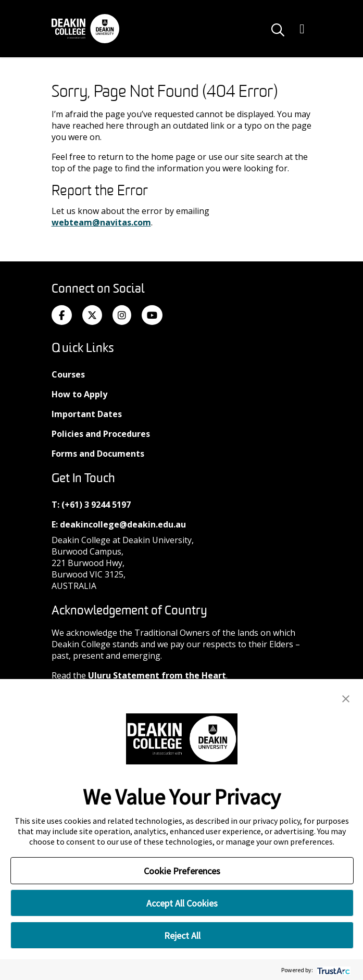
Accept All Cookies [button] (182, 903)
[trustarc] (333, 970)
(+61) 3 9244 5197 (96, 505)
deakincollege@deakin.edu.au (123, 524)
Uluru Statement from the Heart (157, 675)
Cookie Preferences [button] (182, 871)
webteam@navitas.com (101, 222)
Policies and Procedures (101, 434)
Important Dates (87, 414)
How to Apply (79, 394)
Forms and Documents (98, 454)
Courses (68, 374)
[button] (346, 698)
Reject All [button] (182, 935)
